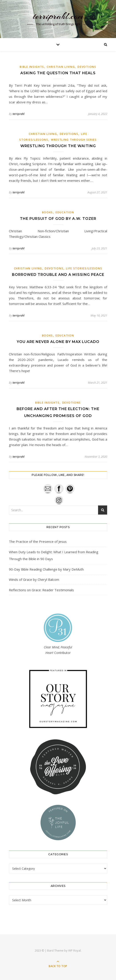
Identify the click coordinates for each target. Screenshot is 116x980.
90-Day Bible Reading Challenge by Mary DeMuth (46, 569)
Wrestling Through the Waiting (58, 146)
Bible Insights (32, 67)
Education (65, 212)
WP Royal (74, 950)
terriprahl (18, 114)
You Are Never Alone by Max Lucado (58, 342)
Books (48, 212)
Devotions (87, 67)
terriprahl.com (58, 16)
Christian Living (61, 67)
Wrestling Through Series (74, 140)
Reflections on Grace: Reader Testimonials (41, 590)
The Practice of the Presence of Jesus (38, 541)
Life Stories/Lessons (84, 268)
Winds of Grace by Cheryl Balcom (34, 579)
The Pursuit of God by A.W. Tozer (58, 219)
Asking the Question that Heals (58, 73)
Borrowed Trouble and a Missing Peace (58, 275)
